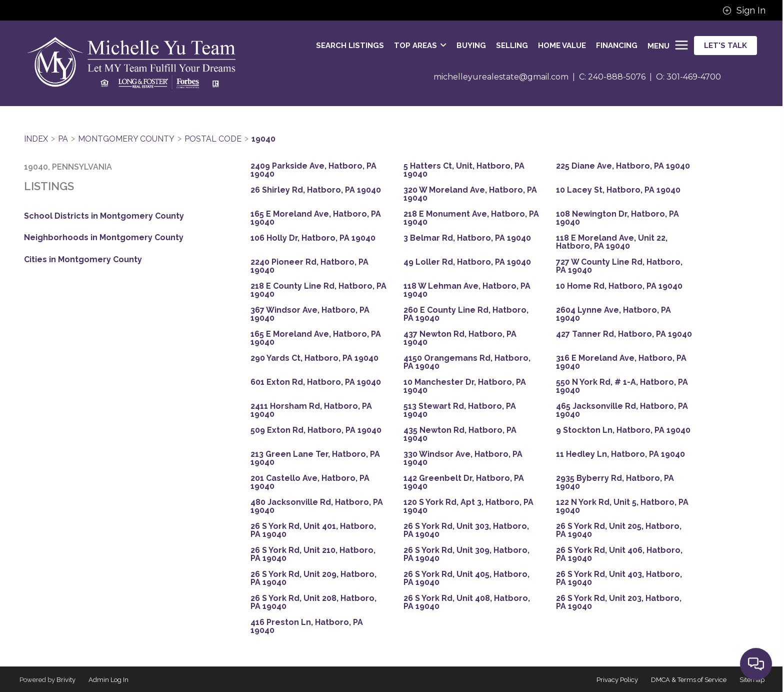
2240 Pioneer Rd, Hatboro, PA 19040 (309, 266)
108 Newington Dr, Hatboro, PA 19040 (617, 218)
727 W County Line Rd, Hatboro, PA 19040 (619, 266)
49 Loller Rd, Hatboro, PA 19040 (467, 262)
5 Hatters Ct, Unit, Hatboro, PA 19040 (464, 170)
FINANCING (617, 46)
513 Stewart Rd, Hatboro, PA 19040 (460, 410)
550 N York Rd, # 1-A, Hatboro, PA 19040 (622, 386)
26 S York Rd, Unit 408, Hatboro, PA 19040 (467, 602)
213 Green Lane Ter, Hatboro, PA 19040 (315, 458)
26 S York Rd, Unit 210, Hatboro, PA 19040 (313, 554)
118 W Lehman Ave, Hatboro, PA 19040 (467, 290)
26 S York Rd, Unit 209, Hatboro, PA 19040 (313, 578)
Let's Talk (725, 46)
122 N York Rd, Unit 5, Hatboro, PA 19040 (622, 506)
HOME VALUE (562, 46)
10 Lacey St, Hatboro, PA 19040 (618, 190)
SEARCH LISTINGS (350, 46)
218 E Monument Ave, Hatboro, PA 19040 (471, 218)
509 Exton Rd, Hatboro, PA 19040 (316, 430)
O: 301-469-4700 (688, 77)
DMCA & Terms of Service (689, 680)
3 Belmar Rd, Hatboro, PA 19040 (467, 238)
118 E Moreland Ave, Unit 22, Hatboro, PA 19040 (612, 242)
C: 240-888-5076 (612, 77)
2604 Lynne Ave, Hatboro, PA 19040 (613, 314)
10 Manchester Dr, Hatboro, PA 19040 (465, 386)
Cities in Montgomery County (83, 259)
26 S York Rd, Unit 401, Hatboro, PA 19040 (313, 530)
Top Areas (420, 46)
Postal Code (213, 139)
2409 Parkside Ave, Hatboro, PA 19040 (313, 170)
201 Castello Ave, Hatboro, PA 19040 (310, 482)
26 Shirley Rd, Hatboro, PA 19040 (316, 190)
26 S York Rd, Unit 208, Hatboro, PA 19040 (313, 602)
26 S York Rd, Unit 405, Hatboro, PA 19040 (466, 578)
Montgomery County (126, 139)
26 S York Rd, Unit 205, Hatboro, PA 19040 (619, 530)
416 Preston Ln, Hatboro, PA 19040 (307, 626)
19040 (263, 139)
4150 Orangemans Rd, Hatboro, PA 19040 (467, 362)
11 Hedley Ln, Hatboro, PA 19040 (620, 454)
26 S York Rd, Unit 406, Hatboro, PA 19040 (619, 554)
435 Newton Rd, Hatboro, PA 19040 (460, 434)
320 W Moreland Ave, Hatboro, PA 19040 (470, 194)
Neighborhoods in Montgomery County (104, 237)
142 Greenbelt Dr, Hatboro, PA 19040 (464, 482)
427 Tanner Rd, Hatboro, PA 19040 (624, 334)
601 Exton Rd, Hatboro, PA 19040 (316, 382)
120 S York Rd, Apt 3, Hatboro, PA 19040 (468, 506)
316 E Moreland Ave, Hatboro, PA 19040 (621, 362)
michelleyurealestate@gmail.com (501, 77)
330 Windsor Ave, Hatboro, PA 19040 (463, 458)
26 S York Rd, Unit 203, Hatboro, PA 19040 (619, 602)
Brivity (66, 680)
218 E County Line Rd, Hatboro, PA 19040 (318, 290)
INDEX (36, 139)
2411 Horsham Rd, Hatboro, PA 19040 (311, 410)
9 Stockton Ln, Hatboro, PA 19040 (623, 430)
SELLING (512, 46)
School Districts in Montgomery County (104, 216)
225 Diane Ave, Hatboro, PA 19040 (623, 166)
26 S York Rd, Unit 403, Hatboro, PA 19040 (619, 578)
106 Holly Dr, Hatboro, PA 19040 (313, 238)
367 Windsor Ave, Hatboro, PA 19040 (310, 314)
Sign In (744, 11)
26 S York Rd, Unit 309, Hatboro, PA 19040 (466, 554)
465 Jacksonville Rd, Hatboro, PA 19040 (622, 410)
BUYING (471, 46)
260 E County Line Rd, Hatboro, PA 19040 (466, 314)
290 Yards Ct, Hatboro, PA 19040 (314, 358)
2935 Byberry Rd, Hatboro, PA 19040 (615, 482)
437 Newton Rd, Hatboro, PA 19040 (460, 338)
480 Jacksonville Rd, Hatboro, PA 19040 (317, 506)
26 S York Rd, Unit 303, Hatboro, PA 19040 (466, 530)
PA (63, 139)
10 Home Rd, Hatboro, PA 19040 (619, 286)
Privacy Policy (617, 680)
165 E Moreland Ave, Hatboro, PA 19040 (316, 218)
